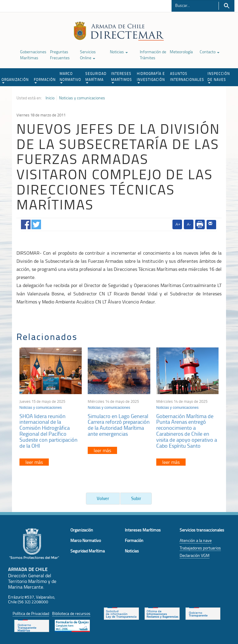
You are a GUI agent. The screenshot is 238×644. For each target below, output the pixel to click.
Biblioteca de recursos (71, 613)
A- (189, 224)
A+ (178, 224)
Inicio (50, 98)
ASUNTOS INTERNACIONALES (187, 76)
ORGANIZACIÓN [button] (15, 80)
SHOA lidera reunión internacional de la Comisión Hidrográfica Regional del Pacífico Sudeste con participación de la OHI (48, 431)
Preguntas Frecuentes (60, 55)
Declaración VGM (195, 555)
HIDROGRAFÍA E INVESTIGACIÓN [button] (151, 77)
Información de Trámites (153, 55)
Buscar (226, 6)
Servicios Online (88, 55)
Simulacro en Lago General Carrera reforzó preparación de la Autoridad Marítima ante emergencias (119, 425)
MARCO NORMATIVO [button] (70, 77)
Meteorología (181, 52)
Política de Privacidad (31, 613)
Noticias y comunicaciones (82, 98)
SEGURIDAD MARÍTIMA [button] (96, 77)
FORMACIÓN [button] (45, 80)
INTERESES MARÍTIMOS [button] (122, 77)
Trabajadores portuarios (200, 548)
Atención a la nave (196, 540)
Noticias (119, 52)
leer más (34, 462)
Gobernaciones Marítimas (33, 55)
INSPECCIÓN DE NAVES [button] (219, 77)
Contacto (210, 52)
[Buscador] (195, 5)
